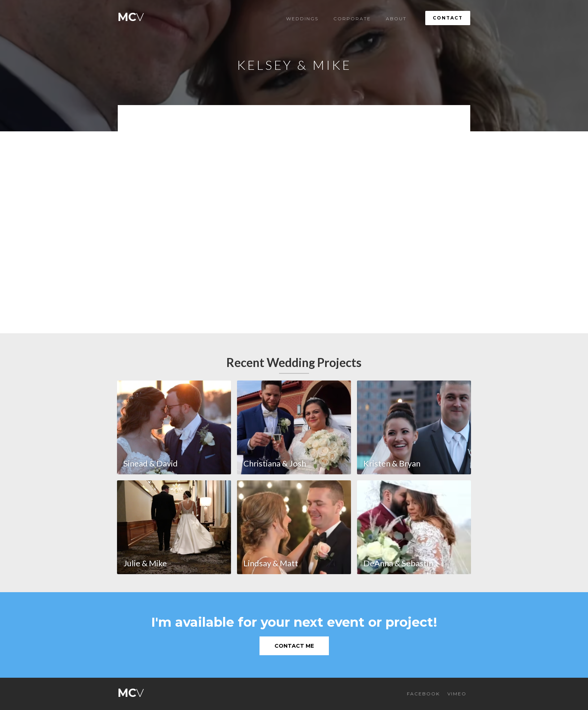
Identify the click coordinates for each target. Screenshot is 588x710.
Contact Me (294, 646)
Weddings (302, 19)
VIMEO (457, 694)
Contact (448, 18)
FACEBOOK (423, 694)
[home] (131, 15)
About (396, 19)
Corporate (352, 19)
